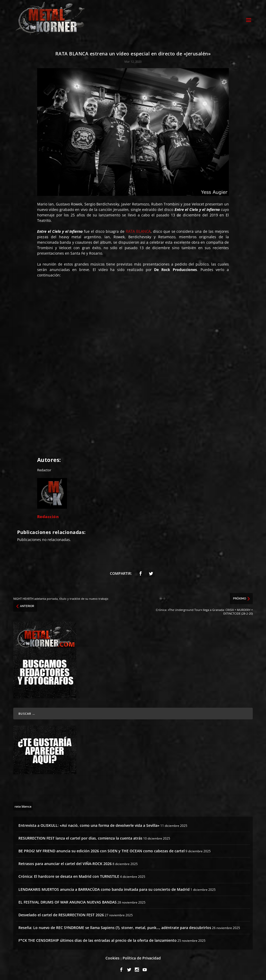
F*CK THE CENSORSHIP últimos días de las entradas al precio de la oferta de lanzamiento (98, 940)
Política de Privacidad (142, 957)
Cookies (112, 957)
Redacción (48, 516)
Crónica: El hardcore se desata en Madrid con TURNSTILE (69, 876)
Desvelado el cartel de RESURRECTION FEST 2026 (61, 914)
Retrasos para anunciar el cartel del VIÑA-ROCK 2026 (65, 863)
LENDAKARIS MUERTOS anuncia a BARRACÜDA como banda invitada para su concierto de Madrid (104, 889)
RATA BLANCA (138, 230)
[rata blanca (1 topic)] (23, 805)
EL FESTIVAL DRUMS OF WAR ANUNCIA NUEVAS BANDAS (68, 901)
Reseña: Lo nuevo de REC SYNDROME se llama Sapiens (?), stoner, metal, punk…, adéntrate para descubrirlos (115, 927)
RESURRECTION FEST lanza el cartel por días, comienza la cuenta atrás (80, 837)
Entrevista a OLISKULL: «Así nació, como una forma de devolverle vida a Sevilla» (89, 825)
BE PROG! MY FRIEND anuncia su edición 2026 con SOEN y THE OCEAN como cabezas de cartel (102, 850)
